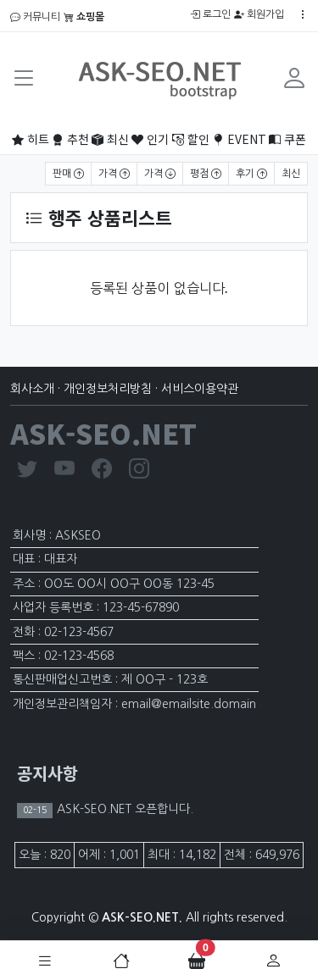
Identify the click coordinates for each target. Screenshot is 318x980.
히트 (31, 139)
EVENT (239, 139)
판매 (68, 174)
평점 (206, 174)
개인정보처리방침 (108, 389)
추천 (70, 139)
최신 (110, 139)
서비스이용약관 (200, 389)
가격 (114, 174)
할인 (191, 139)
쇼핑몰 (84, 17)
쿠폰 (287, 139)
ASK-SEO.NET (103, 433)
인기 (150, 139)
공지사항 (47, 773)
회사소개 (32, 389)
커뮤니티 (35, 17)
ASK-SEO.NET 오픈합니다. (123, 809)
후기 (251, 174)
